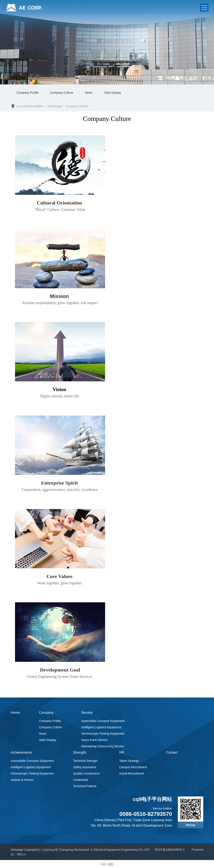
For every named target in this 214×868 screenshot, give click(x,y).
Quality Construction (86, 773)
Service (87, 713)
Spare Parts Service (94, 740)
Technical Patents (85, 786)
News (91, 93)
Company (46, 713)
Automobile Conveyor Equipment (103, 721)
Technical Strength (85, 760)
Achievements (21, 752)
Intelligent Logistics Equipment (101, 727)
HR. (122, 752)
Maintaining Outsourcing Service (103, 746)
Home (15, 713)
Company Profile (28, 93)
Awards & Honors (22, 779)
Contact (172, 752)
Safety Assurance (85, 767)
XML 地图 (107, 864)
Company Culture (63, 93)
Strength (80, 752)
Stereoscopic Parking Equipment (103, 734)
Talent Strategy (129, 760)
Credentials (81, 779)
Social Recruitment (132, 773)
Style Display (116, 93)
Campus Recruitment (133, 767)
